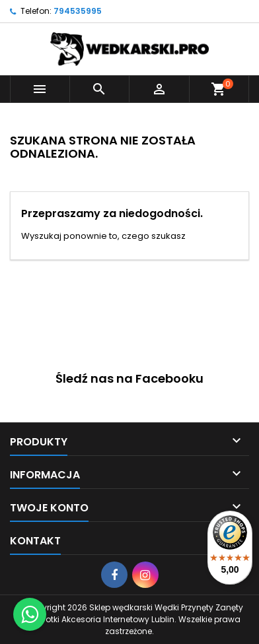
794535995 (78, 11)
